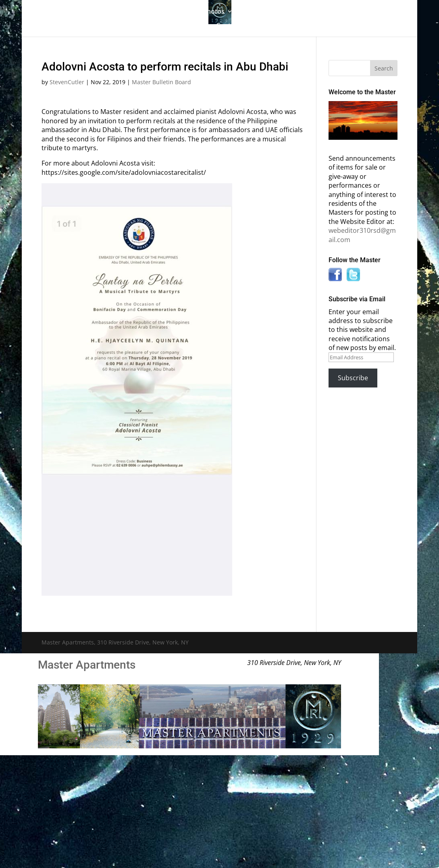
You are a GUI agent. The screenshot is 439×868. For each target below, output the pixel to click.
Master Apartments (87, 665)
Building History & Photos (185, 12)
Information (339, 12)
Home (73, 12)
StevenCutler (67, 82)
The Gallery (110, 12)
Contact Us (233, 26)
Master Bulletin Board (277, 12)
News (189, 26)
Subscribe (353, 378)
